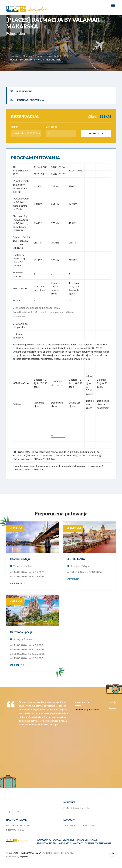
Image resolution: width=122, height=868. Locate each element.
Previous (112, 708)
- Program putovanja (27, 100)
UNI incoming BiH (47, 843)
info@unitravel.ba (80, 808)
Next (112, 703)
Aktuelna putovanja (49, 840)
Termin (15, 127)
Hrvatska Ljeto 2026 (58, 56)
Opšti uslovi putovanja (98, 843)
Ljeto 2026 (69, 840)
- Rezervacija (21, 91)
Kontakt (78, 843)
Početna (14, 56)
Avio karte (64, 843)
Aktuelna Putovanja (33, 56)
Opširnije (17, 583)
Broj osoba (51, 127)
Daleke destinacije (87, 840)
